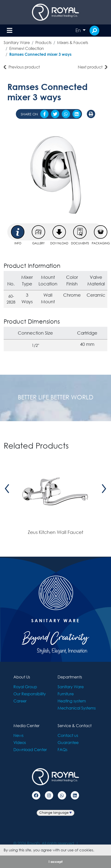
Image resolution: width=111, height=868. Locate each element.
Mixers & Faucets (73, 42)
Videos (20, 742)
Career (20, 701)
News (18, 735)
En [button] (79, 30)
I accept (55, 862)
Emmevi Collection (27, 48)
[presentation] (7, 489)
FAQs (62, 750)
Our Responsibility (30, 694)
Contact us (68, 735)
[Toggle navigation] (10, 31)
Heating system (72, 701)
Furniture (66, 694)
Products (43, 42)
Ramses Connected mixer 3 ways (40, 54)
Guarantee (68, 742)
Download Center (30, 750)
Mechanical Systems (77, 708)
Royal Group (25, 687)
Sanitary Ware (17, 42)
